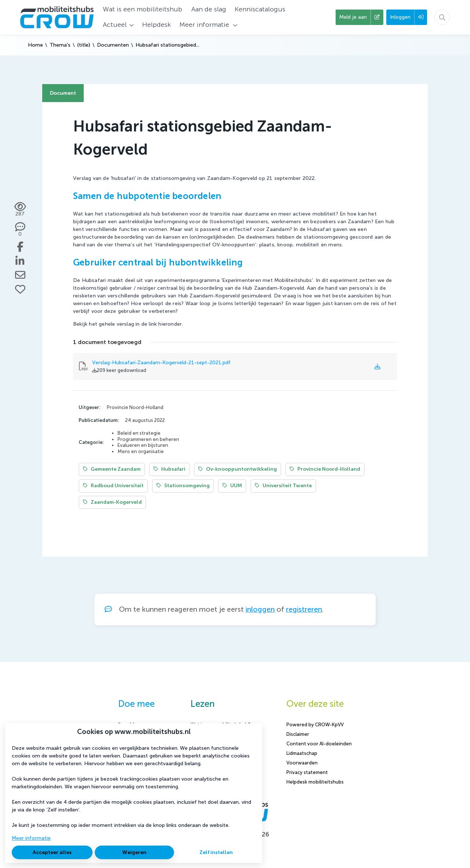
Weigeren (134, 852)
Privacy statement (307, 772)
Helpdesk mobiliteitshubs (315, 782)
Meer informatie (31, 838)
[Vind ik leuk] (20, 289)
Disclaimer (298, 734)
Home (35, 45)
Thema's (60, 45)
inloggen (260, 609)
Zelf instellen (216, 852)
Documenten (113, 45)
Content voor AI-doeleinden (319, 744)
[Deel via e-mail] (20, 275)
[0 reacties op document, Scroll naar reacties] (20, 230)
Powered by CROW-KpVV (315, 725)
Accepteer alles (52, 852)
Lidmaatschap (302, 753)
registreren (304, 609)
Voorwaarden (302, 763)
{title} (84, 45)
